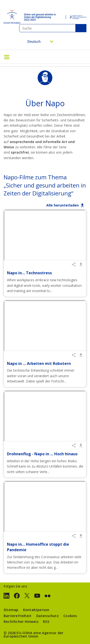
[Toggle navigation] (7, 57)
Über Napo (45, 103)
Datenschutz (48, 616)
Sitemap (11, 610)
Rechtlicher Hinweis (21, 622)
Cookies (70, 616)
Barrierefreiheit (18, 616)
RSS (46, 622)
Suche (81, 28)
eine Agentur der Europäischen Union (33, 635)
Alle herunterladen (63, 205)
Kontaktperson (36, 610)
